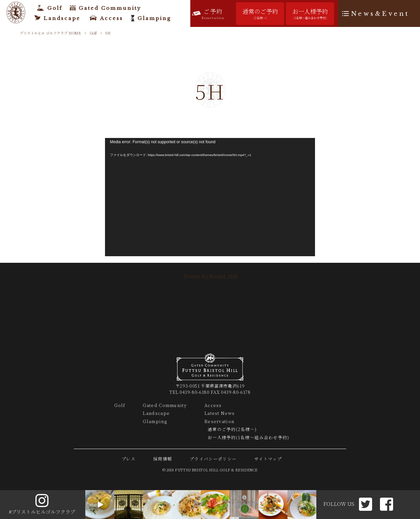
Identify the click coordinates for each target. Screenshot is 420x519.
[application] (210, 197)
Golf (93, 33)
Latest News (220, 413)
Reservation (219, 421)
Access (213, 405)
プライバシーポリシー (213, 459)
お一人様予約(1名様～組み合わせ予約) (249, 437)
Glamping (155, 421)
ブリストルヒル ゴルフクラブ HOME (50, 33)
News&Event (380, 14)
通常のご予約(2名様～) (232, 429)
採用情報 (163, 459)
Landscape (156, 413)
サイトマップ (268, 459)
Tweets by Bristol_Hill (210, 276)
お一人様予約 (310, 14)
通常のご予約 (260, 14)
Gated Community (165, 405)
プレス (129, 459)
